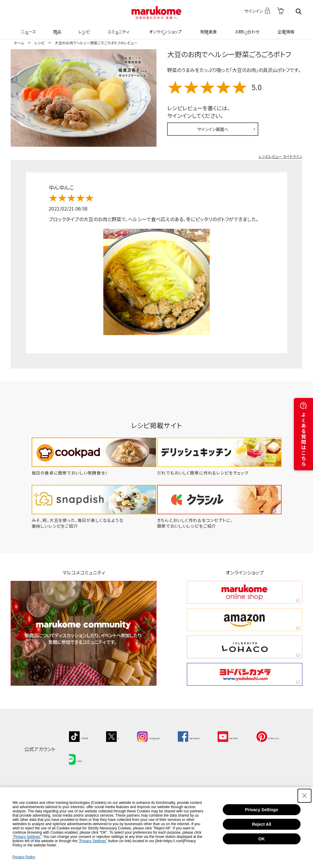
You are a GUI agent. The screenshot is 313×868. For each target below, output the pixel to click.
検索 (299, 11)
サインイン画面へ (213, 129)
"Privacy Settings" (27, 837)
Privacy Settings (261, 810)
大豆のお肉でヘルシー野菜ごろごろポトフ (229, 54)
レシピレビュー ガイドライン (280, 156)
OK (261, 839)
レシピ (83, 28)
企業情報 (285, 28)
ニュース (28, 28)
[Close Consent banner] (304, 796)
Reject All (261, 824)
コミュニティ (117, 28)
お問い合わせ (246, 28)
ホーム (19, 43)
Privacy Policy (24, 857)
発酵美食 (208, 28)
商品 (57, 28)
